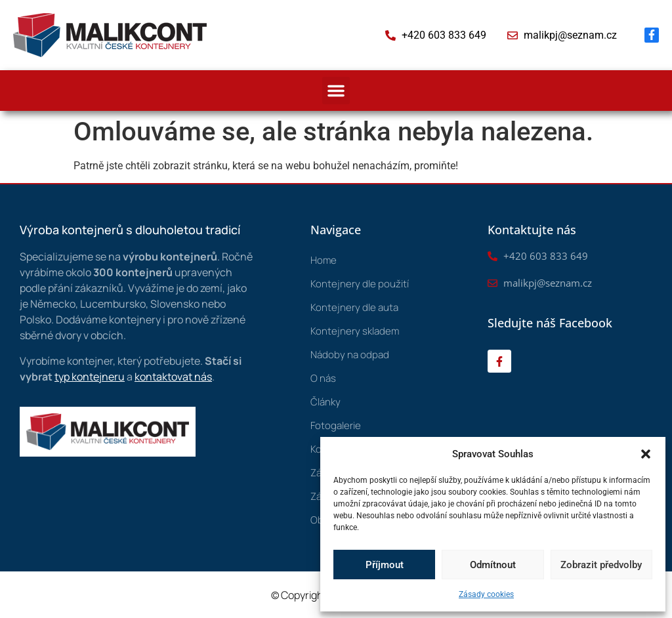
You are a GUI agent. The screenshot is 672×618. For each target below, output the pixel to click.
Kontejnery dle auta (354, 307)
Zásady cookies (486, 594)
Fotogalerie (336, 425)
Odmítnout (493, 565)
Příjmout (385, 565)
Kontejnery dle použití (360, 284)
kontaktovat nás (173, 377)
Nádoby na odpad (350, 355)
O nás (323, 378)
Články (325, 402)
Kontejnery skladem (355, 331)
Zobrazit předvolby (601, 565)
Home (324, 260)
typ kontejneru (90, 377)
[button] (646, 454)
